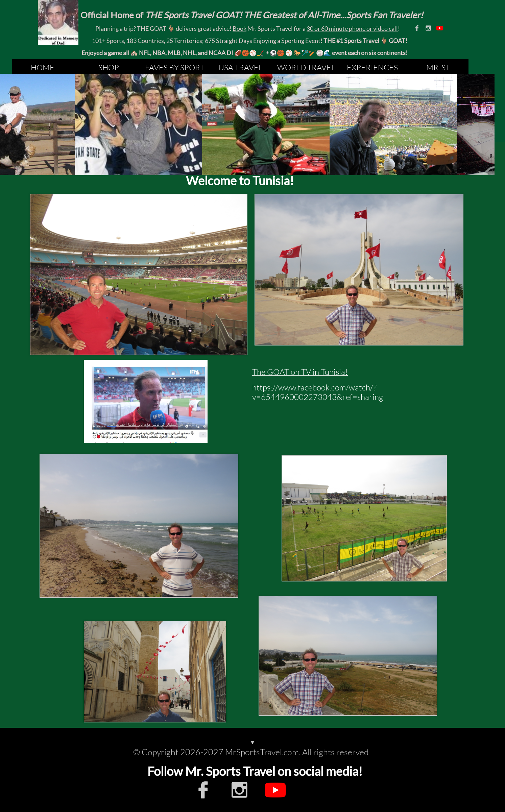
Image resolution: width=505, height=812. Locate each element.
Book (239, 28)
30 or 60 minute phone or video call (352, 28)
